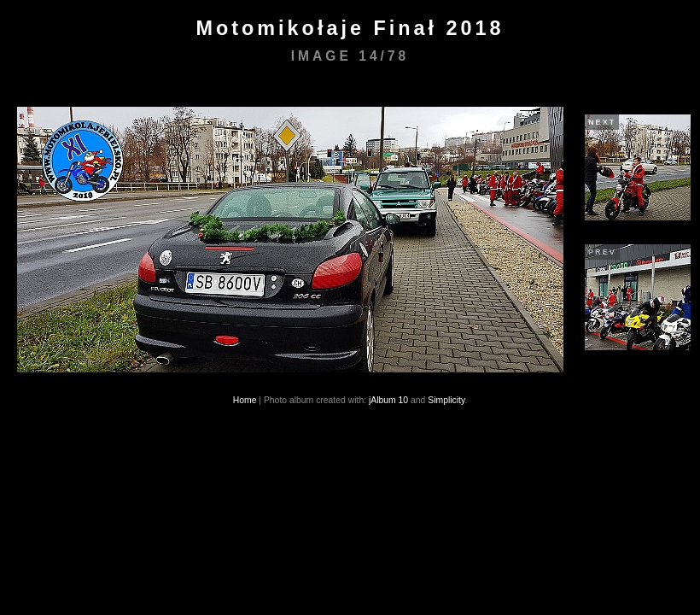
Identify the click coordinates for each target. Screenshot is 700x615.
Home (245, 400)
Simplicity (446, 400)
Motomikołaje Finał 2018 (350, 28)
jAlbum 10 (388, 400)
